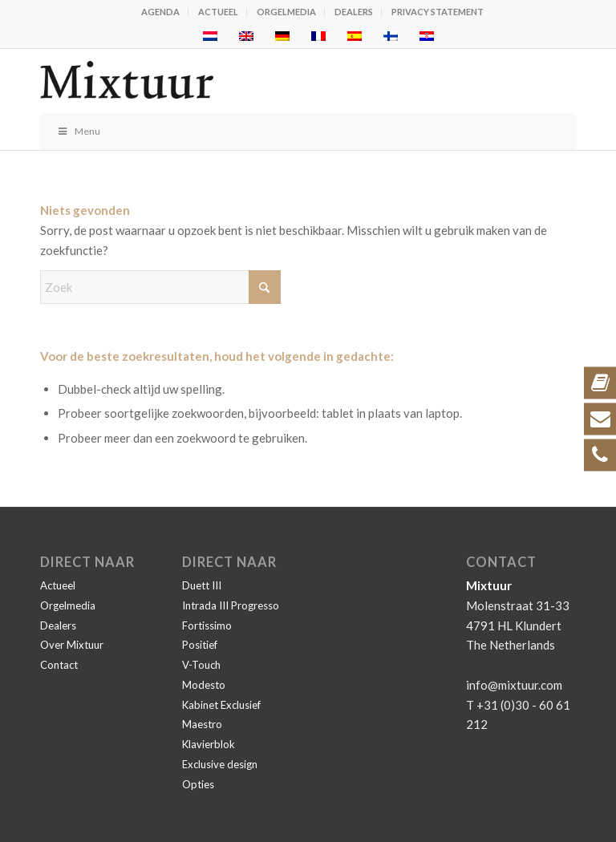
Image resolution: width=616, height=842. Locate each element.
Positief (200, 645)
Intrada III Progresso (231, 605)
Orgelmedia (286, 12)
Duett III (202, 585)
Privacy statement (438, 12)
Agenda (160, 12)
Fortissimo (207, 625)
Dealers (354, 12)
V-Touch (201, 665)
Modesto (204, 685)
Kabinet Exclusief (221, 705)
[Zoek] (160, 287)
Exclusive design (220, 764)
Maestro (202, 724)
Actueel (218, 12)
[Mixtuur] (254, 81)
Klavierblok (209, 744)
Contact (59, 665)
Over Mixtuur (72, 645)
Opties (198, 784)
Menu (78, 131)
